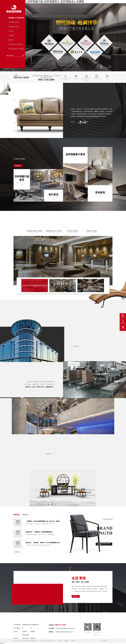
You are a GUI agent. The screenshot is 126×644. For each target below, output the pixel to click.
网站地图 (76, 77)
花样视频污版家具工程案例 (35, 232)
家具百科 (26, 515)
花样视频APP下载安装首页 (16, 18)
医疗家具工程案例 (72, 232)
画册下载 (16, 638)
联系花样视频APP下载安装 (16, 49)
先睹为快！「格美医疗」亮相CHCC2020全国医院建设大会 (43, 543)
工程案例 (11, 35)
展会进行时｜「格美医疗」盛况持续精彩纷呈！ (39, 532)
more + (18, 552)
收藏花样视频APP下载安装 (66, 78)
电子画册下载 (97, 77)
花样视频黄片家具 (14, 27)
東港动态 (16, 515)
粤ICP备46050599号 (49, 641)
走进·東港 (90, 580)
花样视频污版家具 (14, 22)
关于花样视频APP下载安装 (17, 626)
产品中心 (11, 31)
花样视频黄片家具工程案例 (54, 232)
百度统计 (73, 641)
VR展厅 (107, 77)
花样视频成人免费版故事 (16, 44)
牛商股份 (66, 641)
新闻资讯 (11, 40)
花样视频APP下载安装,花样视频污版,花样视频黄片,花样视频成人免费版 (42, 2)
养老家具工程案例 (91, 232)
